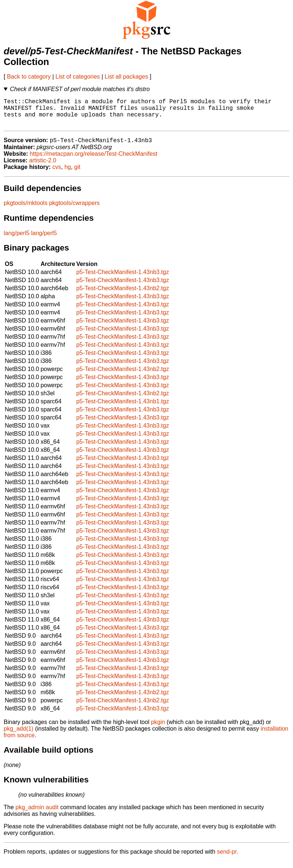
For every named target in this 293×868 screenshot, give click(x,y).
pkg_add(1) (19, 736)
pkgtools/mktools (26, 210)
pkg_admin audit (37, 814)
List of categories (78, 77)
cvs (57, 174)
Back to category (29, 77)
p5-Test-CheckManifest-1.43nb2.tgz (123, 295)
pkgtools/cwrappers (75, 210)
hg (68, 174)
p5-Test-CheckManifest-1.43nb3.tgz (123, 279)
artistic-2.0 (43, 167)
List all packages (126, 77)
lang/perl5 (17, 240)
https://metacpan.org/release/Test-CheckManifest (94, 161)
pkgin (158, 729)
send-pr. (228, 859)
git (77, 174)
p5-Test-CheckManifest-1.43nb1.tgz (123, 408)
